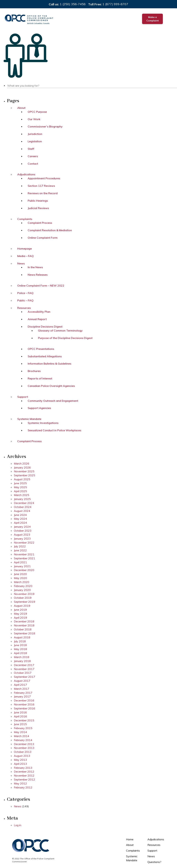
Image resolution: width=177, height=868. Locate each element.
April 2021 (20, 562)
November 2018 (24, 625)
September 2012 (24, 779)
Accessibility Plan (39, 312)
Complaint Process (40, 223)
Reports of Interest (40, 378)
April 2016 (20, 716)
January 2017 (22, 696)
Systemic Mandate (29, 419)
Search (175, 85)
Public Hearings (38, 201)
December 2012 (24, 771)
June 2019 (20, 610)
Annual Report (37, 319)
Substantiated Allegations (45, 356)
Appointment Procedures (44, 178)
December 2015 (24, 720)
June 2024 (20, 515)
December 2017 (24, 665)
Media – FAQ (25, 256)
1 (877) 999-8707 (115, 4)
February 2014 (23, 740)
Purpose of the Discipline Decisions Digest (65, 338)
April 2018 (20, 653)
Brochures (34, 371)
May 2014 (20, 732)
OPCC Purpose (37, 112)
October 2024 (23, 507)
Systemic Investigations (43, 423)
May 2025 (20, 487)
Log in (18, 825)
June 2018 (20, 645)
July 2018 (20, 641)
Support (23, 397)
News (21, 263)
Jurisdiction (35, 134)
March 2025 (22, 495)
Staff (31, 149)
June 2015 (20, 724)
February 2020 (23, 586)
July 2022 (20, 546)
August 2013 (22, 756)
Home (130, 839)
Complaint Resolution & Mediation (50, 230)
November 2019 (24, 594)
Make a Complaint (153, 19)
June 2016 (20, 712)
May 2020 (20, 578)
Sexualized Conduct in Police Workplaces (54, 430)
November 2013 (24, 748)
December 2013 (24, 744)
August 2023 (22, 535)
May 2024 (20, 519)
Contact (33, 164)
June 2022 (20, 550)
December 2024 (24, 503)
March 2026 (22, 463)
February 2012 (23, 787)
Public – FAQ (25, 300)
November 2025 (24, 471)
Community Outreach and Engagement (53, 401)
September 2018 (24, 633)
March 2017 (22, 689)
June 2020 (20, 574)
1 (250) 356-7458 (73, 4)
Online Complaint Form (43, 238)
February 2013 (23, 768)
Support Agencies (39, 408)
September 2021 (24, 558)
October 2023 (23, 531)
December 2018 (24, 621)
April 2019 (20, 618)
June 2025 (20, 483)
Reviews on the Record (43, 193)
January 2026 (22, 467)
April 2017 (20, 685)
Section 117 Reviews (41, 186)
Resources (24, 308)
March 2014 (22, 736)
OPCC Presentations (41, 349)
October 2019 (23, 598)
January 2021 (22, 566)
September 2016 (24, 708)
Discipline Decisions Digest (45, 327)
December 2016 (24, 700)
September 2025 (24, 475)
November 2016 (24, 704)
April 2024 (20, 523)
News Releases (38, 275)
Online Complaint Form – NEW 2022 (41, 286)
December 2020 (24, 570)
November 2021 (24, 554)
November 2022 (24, 543)
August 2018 (22, 637)
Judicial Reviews (38, 208)
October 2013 (23, 752)
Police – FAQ (25, 293)
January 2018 (22, 661)
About (21, 108)
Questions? (154, 862)
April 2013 (20, 764)
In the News (35, 267)
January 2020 (22, 590)
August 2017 (22, 681)
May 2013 (20, 760)
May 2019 (20, 614)
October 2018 (23, 629)
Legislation (35, 141)
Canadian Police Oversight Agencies (51, 386)
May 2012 (20, 783)
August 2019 (22, 606)
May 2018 (20, 649)
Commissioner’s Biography (45, 126)
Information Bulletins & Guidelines (49, 364)
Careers (33, 156)
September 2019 (24, 602)
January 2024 (22, 527)
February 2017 (23, 693)
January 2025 (22, 499)
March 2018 (22, 657)
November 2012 (24, 775)
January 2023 (22, 539)
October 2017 (23, 673)
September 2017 (24, 677)
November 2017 (24, 669)
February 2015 (23, 728)
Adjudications (26, 174)
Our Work (34, 119)
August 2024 (22, 511)
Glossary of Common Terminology (60, 330)
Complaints (25, 219)
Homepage (25, 249)
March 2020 (22, 582)
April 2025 (20, 491)
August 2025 (22, 479)
